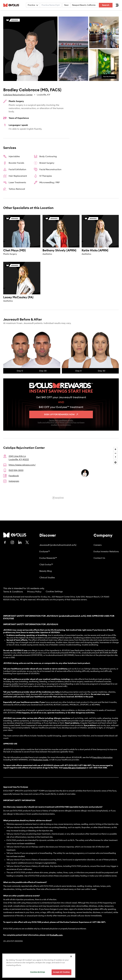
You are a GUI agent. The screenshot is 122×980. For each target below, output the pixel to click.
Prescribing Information (102, 758)
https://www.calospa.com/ (22, 465)
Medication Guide (40, 760)
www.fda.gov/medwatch (75, 768)
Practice (33, 5)
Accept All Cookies (61, 973)
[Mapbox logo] (58, 498)
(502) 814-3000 (16, 470)
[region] (39, 966)
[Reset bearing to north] (115, 457)
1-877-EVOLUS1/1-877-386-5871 (77, 766)
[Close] (71, 957)
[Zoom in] (115, 449)
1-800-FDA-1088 (100, 768)
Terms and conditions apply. (61, 420)
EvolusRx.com (56, 935)
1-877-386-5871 (99, 922)
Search (106, 5)
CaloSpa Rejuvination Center (18, 95)
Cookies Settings (54, 592)
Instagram (14, 481)
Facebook (14, 476)
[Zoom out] (115, 453)
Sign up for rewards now (61, 414)
